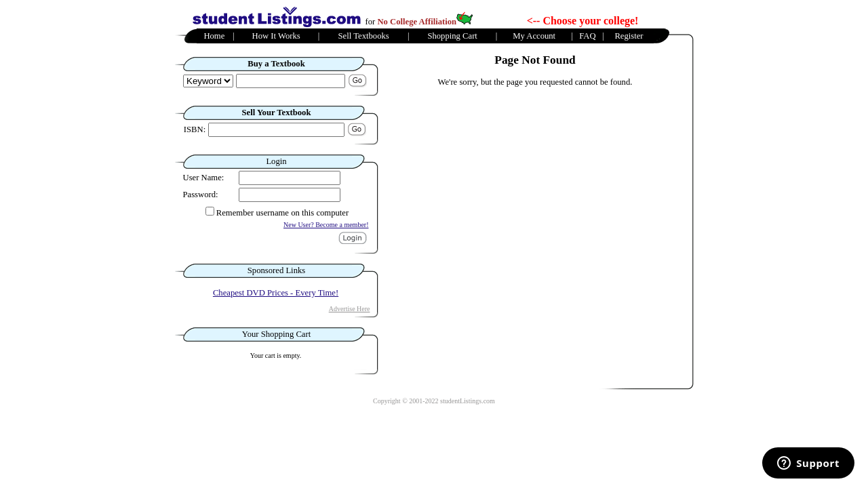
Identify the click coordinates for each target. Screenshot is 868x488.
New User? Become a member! (326, 225)
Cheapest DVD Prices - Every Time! (276, 293)
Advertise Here (350, 309)
